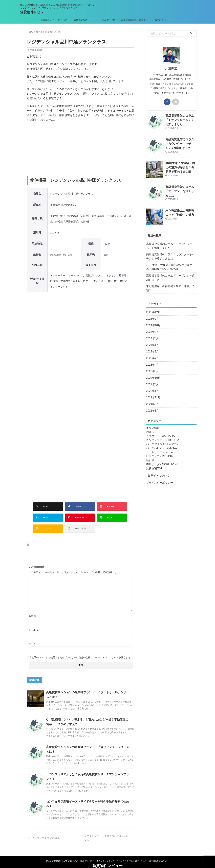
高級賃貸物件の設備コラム (134, 20)
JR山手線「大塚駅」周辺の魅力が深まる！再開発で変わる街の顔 (181, 167)
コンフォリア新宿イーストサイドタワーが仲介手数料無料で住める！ (88, 797)
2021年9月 (152, 400)
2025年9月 (152, 315)
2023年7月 (152, 354)
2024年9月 (152, 328)
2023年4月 (152, 361)
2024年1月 (152, 341)
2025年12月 (152, 308)
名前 (32, 611)
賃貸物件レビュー (34, 12)
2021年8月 (152, 407)
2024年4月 (152, 334)
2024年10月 (152, 321)
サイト (32, 639)
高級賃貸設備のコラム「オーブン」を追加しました (171, 278)
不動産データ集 (108, 20)
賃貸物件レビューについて (54, 20)
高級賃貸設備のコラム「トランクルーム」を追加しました (171, 246)
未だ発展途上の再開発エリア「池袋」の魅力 (170, 286)
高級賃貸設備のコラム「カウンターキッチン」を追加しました (181, 143)
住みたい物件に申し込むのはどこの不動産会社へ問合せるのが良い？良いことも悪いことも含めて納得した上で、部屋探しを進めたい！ (107, 852)
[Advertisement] (81, 149)
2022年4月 (152, 380)
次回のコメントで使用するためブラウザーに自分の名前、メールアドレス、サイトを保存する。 (82, 652)
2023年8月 (152, 348)
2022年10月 (152, 374)
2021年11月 (152, 394)
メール (34, 625)
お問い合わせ (161, 20)
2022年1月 (152, 387)
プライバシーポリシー (158, 479)
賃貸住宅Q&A (81, 20)
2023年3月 (152, 367)
